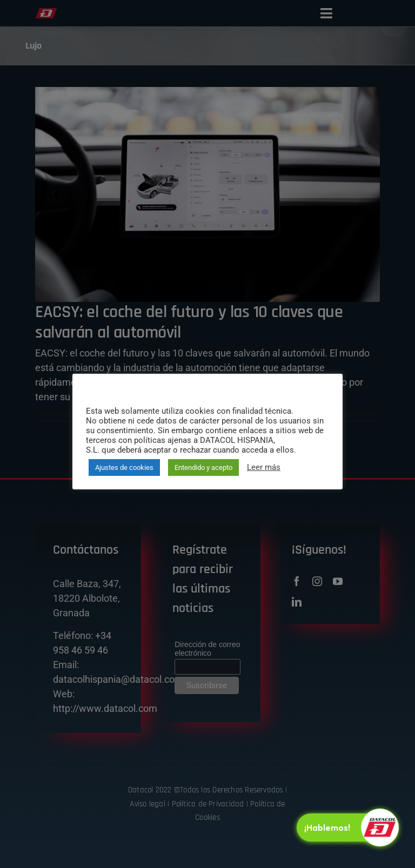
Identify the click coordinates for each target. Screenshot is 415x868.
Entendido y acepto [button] (203, 467)
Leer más (264, 467)
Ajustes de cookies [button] (124, 467)
